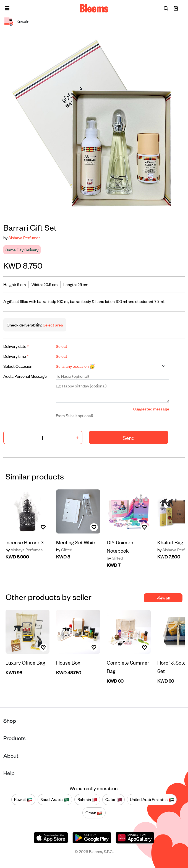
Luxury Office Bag (25, 662)
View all (163, 598)
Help (9, 773)
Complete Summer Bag (128, 666)
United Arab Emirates (152, 800)
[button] (7, 8)
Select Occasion (18, 366)
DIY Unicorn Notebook (120, 546)
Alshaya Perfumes (24, 237)
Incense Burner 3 (24, 542)
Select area (53, 325)
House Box (68, 662)
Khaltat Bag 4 (172, 542)
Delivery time (16, 356)
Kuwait (23, 800)
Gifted (64, 550)
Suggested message (151, 409)
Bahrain (87, 800)
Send (129, 437)
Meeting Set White (76, 542)
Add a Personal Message (25, 376)
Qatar (114, 800)
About (11, 755)
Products (15, 738)
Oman (94, 813)
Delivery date (16, 346)
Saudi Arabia (55, 800)
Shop (10, 720)
